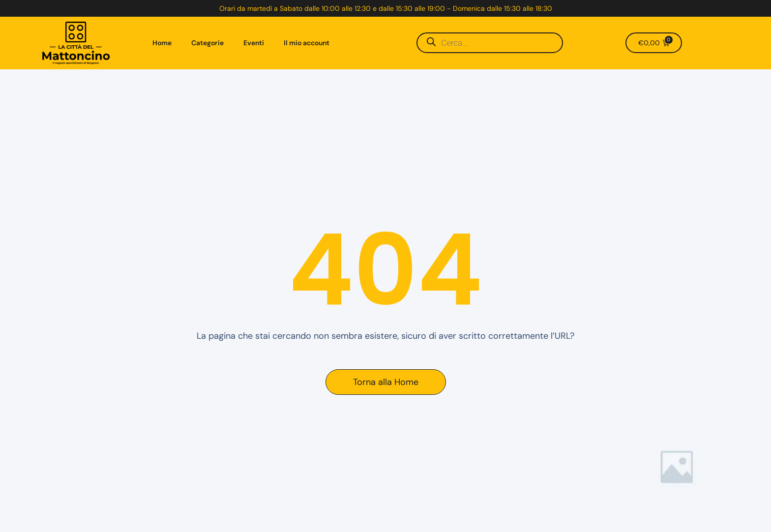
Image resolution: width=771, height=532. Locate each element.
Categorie (208, 43)
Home (162, 43)
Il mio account (307, 43)
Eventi (254, 43)
